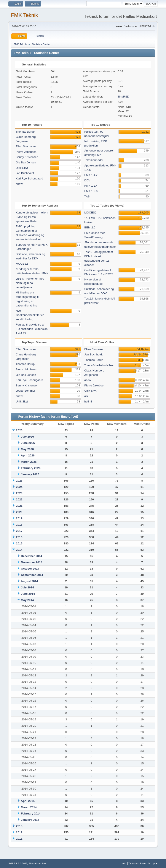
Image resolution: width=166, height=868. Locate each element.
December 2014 (32, 556)
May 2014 (27, 600)
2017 (19, 531)
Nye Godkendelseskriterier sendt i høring (30, 315)
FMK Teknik (24, 15)
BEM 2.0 (90, 227)
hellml (88, 401)
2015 (19, 543)
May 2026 (27, 449)
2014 (19, 550)
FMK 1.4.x (91, 175)
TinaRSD (123, 97)
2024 (19, 487)
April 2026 (28, 455)
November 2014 (32, 562)
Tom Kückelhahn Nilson (99, 365)
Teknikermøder (94, 160)
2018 (19, 525)
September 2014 (32, 575)
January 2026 (30, 474)
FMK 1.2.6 (91, 191)
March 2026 (29, 462)
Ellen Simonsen (26, 146)
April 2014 (28, 801)
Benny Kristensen (27, 157)
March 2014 (29, 807)
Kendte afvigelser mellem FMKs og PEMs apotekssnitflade (32, 217)
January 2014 (30, 820)
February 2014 (31, 813)
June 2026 (28, 443)
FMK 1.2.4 (91, 186)
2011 (19, 839)
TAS (87, 196)
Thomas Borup (25, 132)
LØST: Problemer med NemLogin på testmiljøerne (30, 283)
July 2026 (27, 437)
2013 (19, 826)
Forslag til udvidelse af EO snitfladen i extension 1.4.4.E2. (32, 329)
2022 (19, 499)
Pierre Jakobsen (26, 152)
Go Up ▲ (153, 863)
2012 (19, 832)
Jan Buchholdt (25, 173)
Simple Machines (38, 863)
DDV (87, 180)
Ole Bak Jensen (26, 162)
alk (86, 396)
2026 (19, 430)
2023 (19, 493)
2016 (19, 537)
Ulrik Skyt (22, 168)
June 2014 (28, 594)
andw (19, 184)
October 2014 (30, 569)
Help (124, 863)
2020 (19, 512)
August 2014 (29, 581)
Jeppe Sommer (26, 391)
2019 (19, 518)
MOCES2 (22, 264)
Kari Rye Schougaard (30, 178)
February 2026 (31, 468)
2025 (19, 481)
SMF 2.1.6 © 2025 (18, 863)
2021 (19, 506)
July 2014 (27, 587)
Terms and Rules (137, 863)
